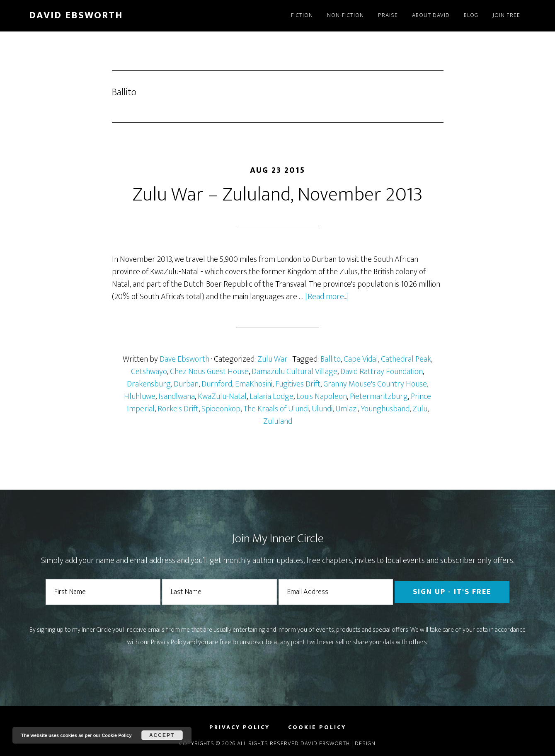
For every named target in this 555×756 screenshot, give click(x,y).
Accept (162, 735)
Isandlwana (177, 396)
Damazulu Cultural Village (294, 372)
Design (365, 743)
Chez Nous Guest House (209, 372)
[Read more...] (327, 297)
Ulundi (322, 409)
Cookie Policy (116, 735)
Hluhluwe (140, 396)
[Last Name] (219, 592)
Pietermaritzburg (379, 396)
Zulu (420, 409)
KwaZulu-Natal (222, 396)
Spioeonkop (221, 409)
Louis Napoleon (322, 396)
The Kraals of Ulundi (276, 409)
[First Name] (103, 592)
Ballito (331, 359)
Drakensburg (149, 384)
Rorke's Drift (178, 409)
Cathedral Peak (406, 359)
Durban (186, 384)
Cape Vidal (361, 359)
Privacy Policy (168, 642)
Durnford (217, 384)
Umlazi (347, 409)
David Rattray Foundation (382, 372)
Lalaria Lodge (271, 396)
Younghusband (385, 409)
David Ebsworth (76, 15)
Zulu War (273, 359)
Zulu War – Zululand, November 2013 (278, 195)
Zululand (278, 421)
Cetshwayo (149, 372)
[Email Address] (336, 592)
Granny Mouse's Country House (375, 384)
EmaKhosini (254, 384)
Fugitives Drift (298, 384)
